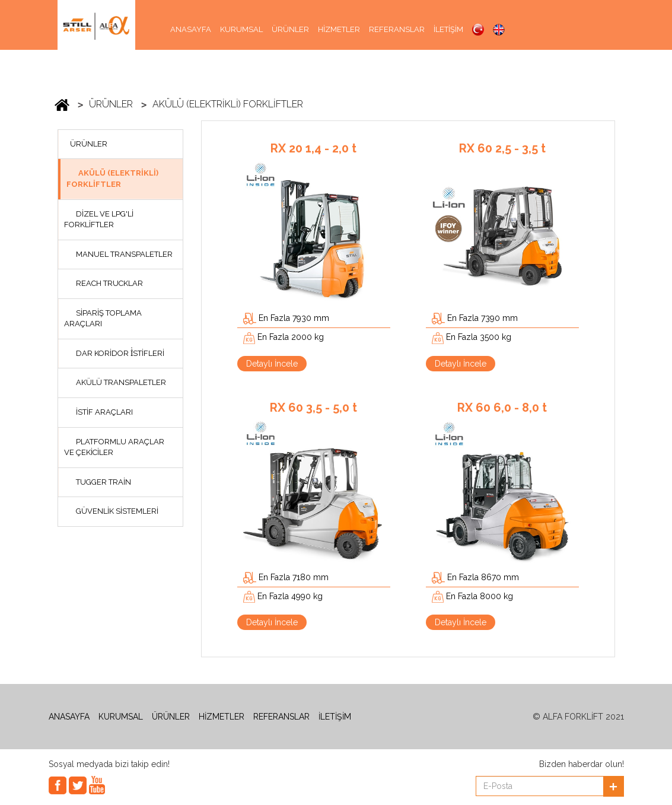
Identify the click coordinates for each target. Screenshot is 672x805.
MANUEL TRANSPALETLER (124, 254)
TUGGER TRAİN (103, 482)
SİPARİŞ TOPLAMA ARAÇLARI (103, 319)
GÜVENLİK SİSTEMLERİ (117, 511)
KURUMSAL (241, 29)
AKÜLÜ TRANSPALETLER (121, 382)
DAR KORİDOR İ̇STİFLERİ (120, 353)
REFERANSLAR (397, 29)
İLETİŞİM (448, 29)
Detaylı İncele (272, 364)
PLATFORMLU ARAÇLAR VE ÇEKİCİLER (114, 447)
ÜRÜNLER (290, 29)
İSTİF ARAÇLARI (104, 412)
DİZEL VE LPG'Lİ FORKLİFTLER (99, 219)
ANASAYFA (191, 29)
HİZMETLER (339, 29)
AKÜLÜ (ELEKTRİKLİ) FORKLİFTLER (228, 104)
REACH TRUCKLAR (109, 283)
